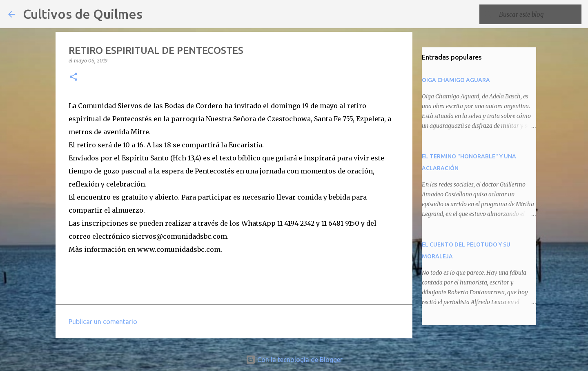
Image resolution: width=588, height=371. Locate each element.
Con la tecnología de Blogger (294, 360)
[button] (73, 77)
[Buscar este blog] (539, 14)
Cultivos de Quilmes (83, 14)
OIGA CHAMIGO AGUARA (456, 80)
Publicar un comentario (103, 322)
